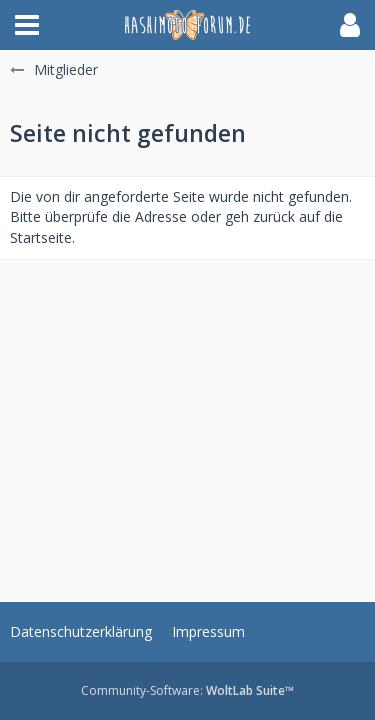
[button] (27, 25)
